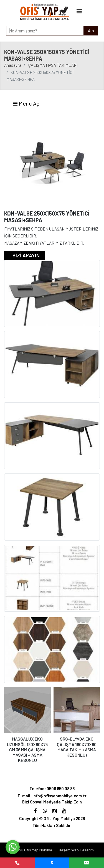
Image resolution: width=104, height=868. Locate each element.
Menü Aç (26, 103)
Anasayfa (13, 65)
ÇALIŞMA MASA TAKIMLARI (53, 65)
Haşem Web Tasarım (76, 850)
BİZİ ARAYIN (26, 255)
